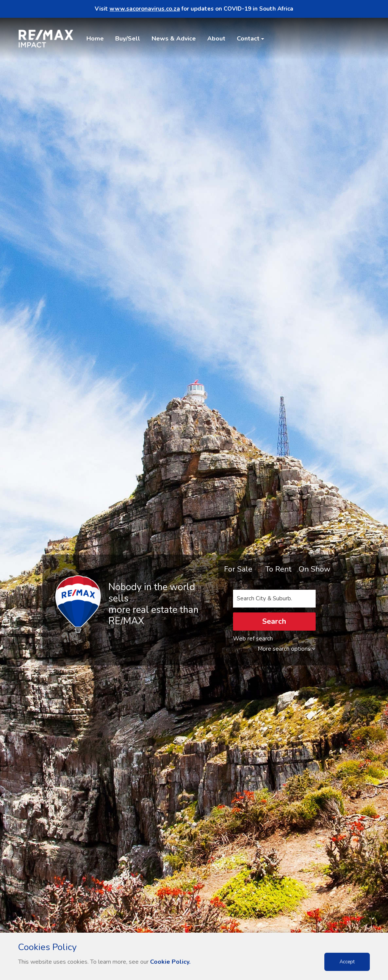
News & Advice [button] (174, 39)
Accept (347, 962)
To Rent (278, 569)
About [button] (216, 39)
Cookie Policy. (170, 962)
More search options (287, 649)
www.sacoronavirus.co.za (145, 9)
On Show (314, 569)
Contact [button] (248, 39)
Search (274, 621)
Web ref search (253, 639)
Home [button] (95, 39)
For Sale (238, 569)
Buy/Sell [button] (128, 39)
